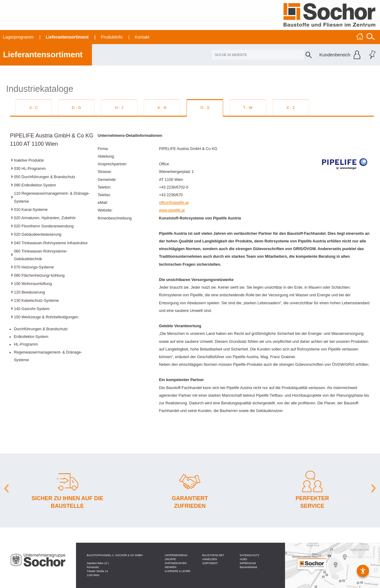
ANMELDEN (210, 559)
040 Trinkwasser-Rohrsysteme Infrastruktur (51, 243)
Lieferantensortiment (67, 37)
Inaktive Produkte (29, 160)
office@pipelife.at (174, 203)
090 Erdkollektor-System (35, 185)
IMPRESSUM (248, 563)
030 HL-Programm (30, 169)
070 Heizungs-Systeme (34, 267)
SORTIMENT (210, 563)
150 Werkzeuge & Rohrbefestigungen (46, 317)
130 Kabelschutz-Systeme (36, 301)
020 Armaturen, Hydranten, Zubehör (45, 218)
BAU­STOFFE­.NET (213, 555)
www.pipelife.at (172, 210)
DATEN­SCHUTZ (249, 555)
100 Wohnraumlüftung (33, 284)
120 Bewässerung (30, 292)
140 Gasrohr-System (32, 309)
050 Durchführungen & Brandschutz (45, 177)
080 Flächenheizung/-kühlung (39, 275)
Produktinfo (112, 37)
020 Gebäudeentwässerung (38, 234)
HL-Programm (26, 344)
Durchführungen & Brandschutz (41, 329)
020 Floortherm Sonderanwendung (44, 226)
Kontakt (142, 37)
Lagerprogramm (18, 37)
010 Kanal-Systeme (31, 210)
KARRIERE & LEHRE (178, 571)
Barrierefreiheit (248, 567)
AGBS (243, 559)
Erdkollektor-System (31, 337)
